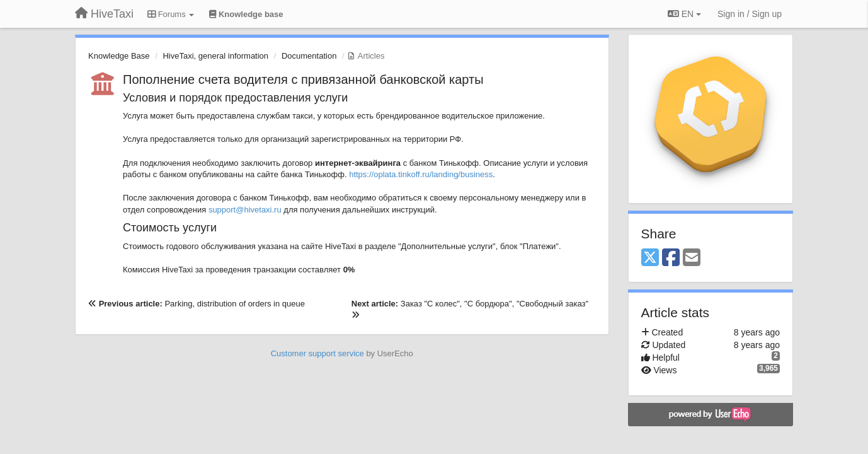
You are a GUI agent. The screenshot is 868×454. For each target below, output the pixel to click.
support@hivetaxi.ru (245, 210)
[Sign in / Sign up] (750, 14)
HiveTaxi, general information (215, 56)
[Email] (692, 258)
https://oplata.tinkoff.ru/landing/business (421, 174)
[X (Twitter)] (650, 258)
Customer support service (317, 353)
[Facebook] (671, 258)
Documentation (309, 56)
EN (684, 14)
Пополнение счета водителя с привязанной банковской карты (303, 79)
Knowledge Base (119, 56)
